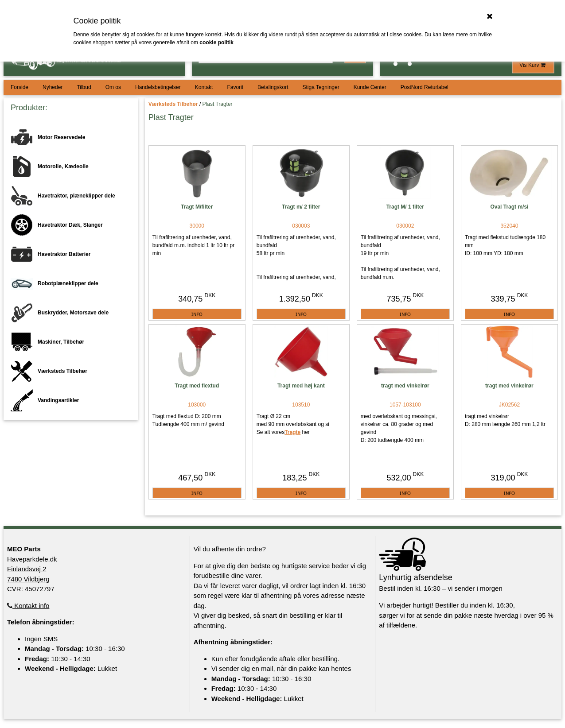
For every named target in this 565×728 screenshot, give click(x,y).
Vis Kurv (533, 65)
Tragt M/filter (197, 207)
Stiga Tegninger (321, 87)
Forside (19, 87)
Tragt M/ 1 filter (405, 207)
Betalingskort (273, 87)
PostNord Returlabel (425, 87)
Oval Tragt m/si (509, 207)
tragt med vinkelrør (405, 386)
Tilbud (84, 87)
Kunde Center (370, 87)
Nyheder (53, 87)
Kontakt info (28, 606)
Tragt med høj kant (301, 386)
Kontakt (204, 87)
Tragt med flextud (197, 386)
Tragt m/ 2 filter (301, 207)
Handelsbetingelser (158, 87)
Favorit (235, 87)
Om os (113, 87)
